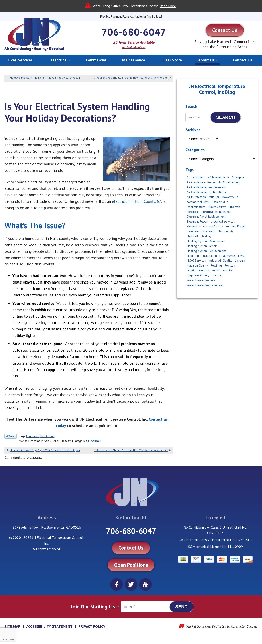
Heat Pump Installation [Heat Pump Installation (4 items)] (202, 256)
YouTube (145, 584)
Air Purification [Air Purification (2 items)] (196, 197)
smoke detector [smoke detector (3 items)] (222, 270)
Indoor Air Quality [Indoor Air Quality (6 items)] (220, 261)
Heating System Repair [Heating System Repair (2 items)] (202, 246)
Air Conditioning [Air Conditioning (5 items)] (229, 182)
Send (181, 607)
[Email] (149, 607)
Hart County (48, 436)
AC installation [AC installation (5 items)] (196, 177)
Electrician (33, 436)
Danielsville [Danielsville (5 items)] (221, 202)
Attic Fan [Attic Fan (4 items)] (214, 197)
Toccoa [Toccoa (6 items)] (217, 275)
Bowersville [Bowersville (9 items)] (230, 197)
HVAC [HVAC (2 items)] (242, 256)
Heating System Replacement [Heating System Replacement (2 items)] (206, 251)
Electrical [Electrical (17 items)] (193, 212)
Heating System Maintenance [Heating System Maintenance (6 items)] (206, 241)
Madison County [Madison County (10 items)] (197, 265)
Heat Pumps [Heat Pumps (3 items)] (227, 256)
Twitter (131, 584)
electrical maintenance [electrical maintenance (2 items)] (216, 212)
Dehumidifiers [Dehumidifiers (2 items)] (196, 207)
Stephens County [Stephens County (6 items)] (198, 275)
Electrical (94, 441)
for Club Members (134, 47)
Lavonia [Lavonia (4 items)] (240, 261)
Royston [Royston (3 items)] (230, 265)
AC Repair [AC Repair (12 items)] (238, 177)
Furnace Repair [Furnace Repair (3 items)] (236, 226)
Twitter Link (11, 436)
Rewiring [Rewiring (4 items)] (216, 265)
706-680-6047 (134, 32)
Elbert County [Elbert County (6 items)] (217, 207)
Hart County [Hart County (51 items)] (226, 231)
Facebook (117, 584)
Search (225, 117)
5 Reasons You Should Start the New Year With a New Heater (131, 78)
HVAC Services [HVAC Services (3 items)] (196, 261)
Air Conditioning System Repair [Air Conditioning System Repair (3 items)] (207, 192)
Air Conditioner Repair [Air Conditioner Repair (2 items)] (201, 182)
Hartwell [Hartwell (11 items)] (192, 236)
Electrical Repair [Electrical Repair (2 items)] (197, 221)
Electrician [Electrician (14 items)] (193, 226)
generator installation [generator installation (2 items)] (201, 231)
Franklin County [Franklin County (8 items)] (213, 226)
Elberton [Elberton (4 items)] (234, 207)
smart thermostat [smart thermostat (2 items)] (198, 270)
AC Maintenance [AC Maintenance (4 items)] (218, 177)
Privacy (4, 639)
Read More (168, 6)
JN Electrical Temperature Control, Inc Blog (217, 89)
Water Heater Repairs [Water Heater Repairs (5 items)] (201, 280)
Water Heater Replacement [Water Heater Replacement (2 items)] (205, 285)
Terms (12, 639)
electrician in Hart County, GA (137, 201)
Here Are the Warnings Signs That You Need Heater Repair (45, 78)
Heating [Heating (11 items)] (206, 236)
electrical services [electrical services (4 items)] (223, 221)
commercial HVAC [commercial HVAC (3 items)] (198, 202)
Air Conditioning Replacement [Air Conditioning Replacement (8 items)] (206, 187)
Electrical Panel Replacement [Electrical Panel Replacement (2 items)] (206, 217)
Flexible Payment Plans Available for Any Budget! (131, 17)
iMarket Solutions (198, 626)
